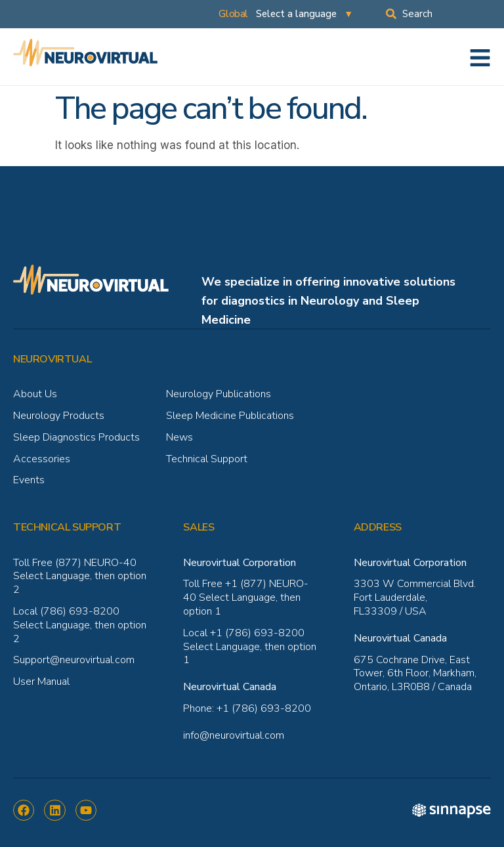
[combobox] (445, 14)
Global (233, 14)
